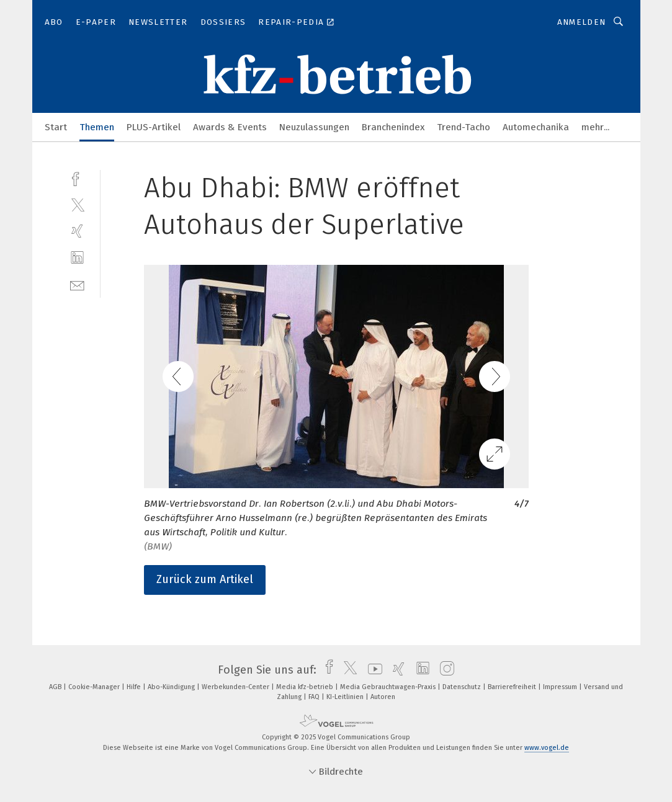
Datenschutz (463, 687)
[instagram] (444, 670)
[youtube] (372, 670)
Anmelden (582, 22)
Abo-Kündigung (172, 687)
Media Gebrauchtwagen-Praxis (389, 687)
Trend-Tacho (464, 127)
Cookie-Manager (95, 687)
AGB (56, 687)
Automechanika (536, 127)
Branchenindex (393, 127)
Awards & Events (230, 127)
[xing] (77, 231)
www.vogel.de (547, 748)
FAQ (315, 697)
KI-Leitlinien (346, 697)
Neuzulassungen (314, 127)
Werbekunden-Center (236, 687)
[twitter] (77, 204)
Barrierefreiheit (513, 687)
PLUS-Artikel (154, 127)
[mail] (77, 284)
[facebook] (77, 178)
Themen (97, 127)
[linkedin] (77, 258)
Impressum (561, 687)
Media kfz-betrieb (306, 687)
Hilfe (135, 687)
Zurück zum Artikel (205, 579)
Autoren (383, 697)
